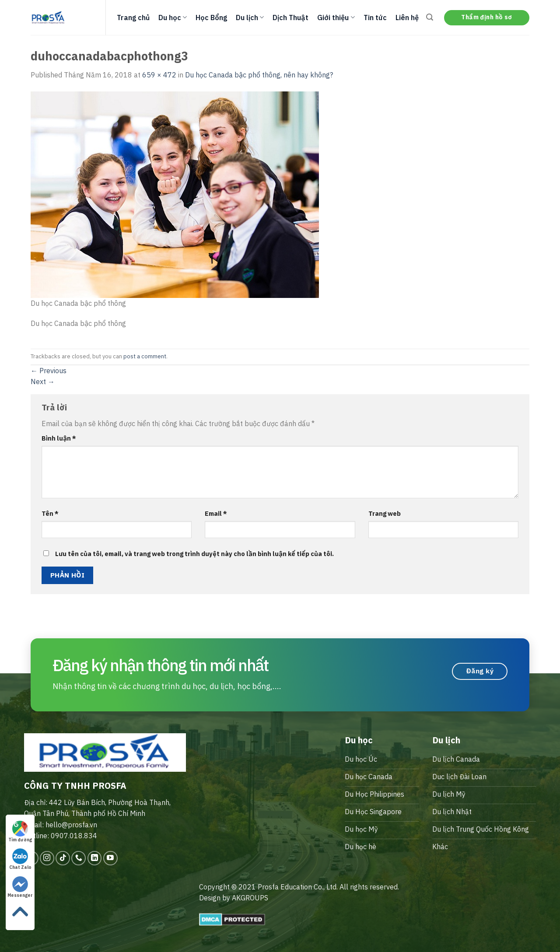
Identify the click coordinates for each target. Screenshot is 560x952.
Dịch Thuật (290, 17)
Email (216, 513)
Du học (173, 17)
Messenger (20, 887)
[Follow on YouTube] (110, 858)
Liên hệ (407, 17)
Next (43, 381)
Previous (49, 371)
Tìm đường (20, 832)
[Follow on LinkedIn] (95, 858)
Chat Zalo (20, 859)
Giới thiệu (336, 17)
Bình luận (59, 438)
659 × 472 (159, 75)
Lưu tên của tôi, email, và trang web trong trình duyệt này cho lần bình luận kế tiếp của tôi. (194, 554)
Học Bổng (211, 17)
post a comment (145, 356)
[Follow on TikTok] (63, 858)
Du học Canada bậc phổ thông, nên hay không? (259, 75)
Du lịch (250, 17)
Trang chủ (133, 17)
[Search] (430, 17)
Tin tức (375, 17)
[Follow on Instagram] (47, 858)
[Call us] (79, 858)
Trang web (385, 513)
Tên (50, 513)
